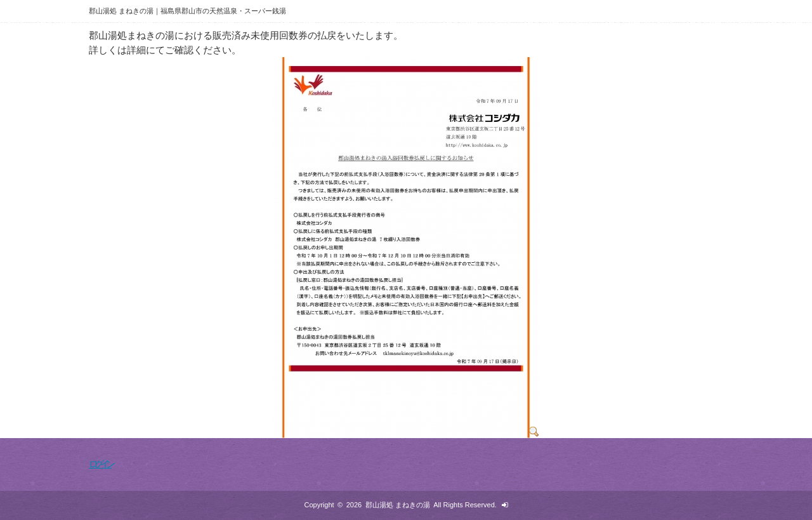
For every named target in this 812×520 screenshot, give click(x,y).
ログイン (100, 464)
